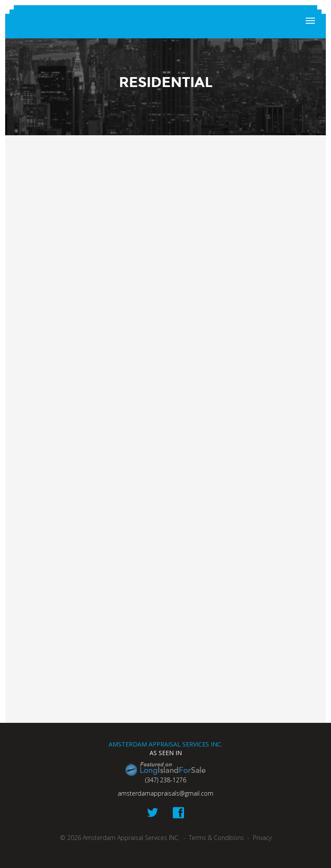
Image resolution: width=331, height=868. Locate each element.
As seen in (166, 753)
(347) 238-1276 (166, 780)
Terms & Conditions (216, 838)
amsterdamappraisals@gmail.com (165, 793)
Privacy (262, 838)
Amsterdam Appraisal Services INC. (165, 22)
